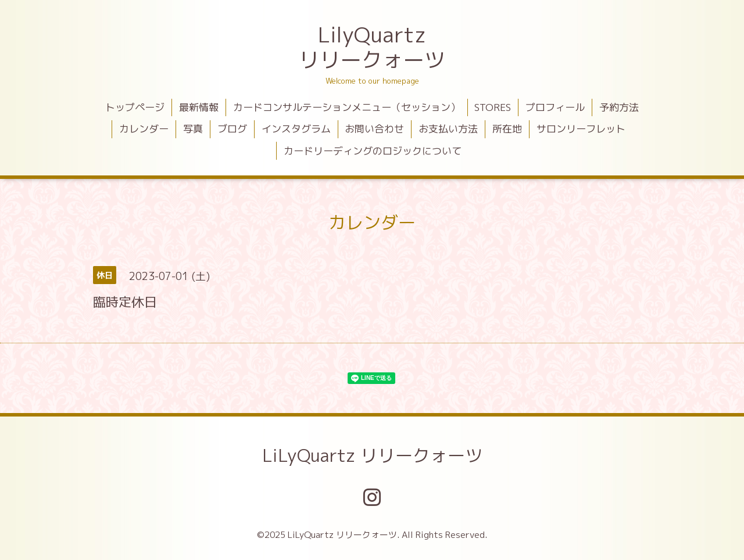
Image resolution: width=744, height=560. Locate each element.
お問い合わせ (374, 129)
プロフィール (555, 107)
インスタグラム (296, 129)
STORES (493, 107)
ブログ (232, 129)
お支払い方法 (448, 129)
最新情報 (199, 107)
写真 (193, 129)
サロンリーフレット (581, 129)
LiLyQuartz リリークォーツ (372, 455)
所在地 (507, 129)
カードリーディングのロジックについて (373, 151)
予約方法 (619, 107)
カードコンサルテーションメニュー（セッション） (347, 107)
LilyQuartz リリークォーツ (372, 47)
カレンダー (144, 129)
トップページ (135, 107)
